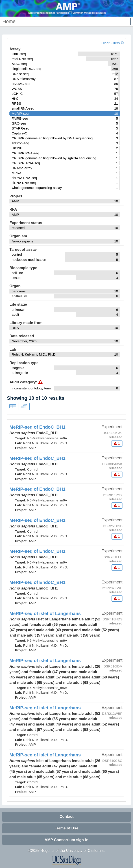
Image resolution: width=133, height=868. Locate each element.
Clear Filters (112, 43)
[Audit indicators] (117, 443)
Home (9, 21)
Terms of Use (66, 828)
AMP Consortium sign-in (66, 840)
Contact (66, 817)
